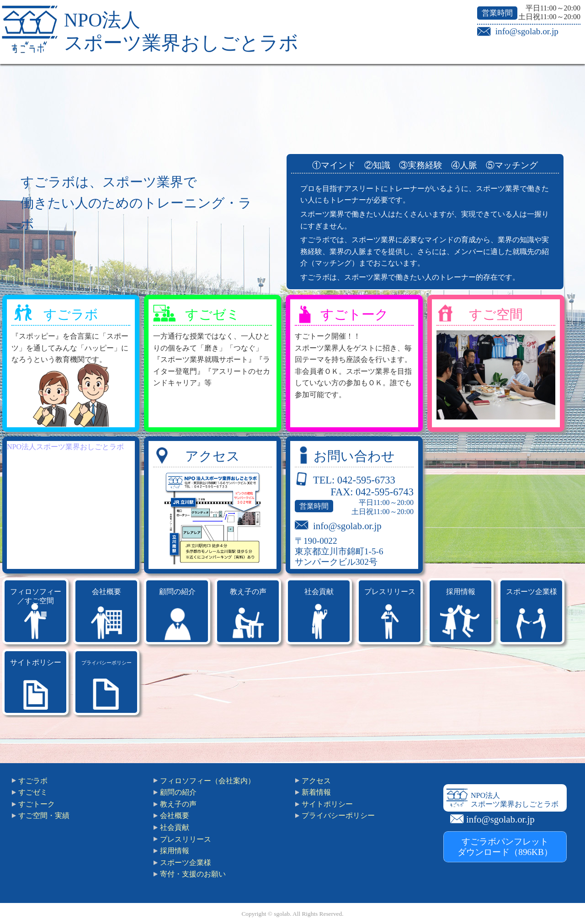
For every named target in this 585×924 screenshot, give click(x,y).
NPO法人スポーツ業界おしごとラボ (65, 447)
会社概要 (106, 592)
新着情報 (316, 792)
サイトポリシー (36, 662)
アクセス (213, 456)
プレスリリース (390, 592)
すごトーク (354, 314)
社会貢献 (319, 592)
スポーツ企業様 (532, 592)
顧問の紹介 (177, 592)
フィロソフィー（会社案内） (207, 781)
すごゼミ (213, 314)
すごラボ (71, 314)
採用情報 (461, 592)
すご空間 (496, 314)
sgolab (282, 914)
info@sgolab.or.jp (527, 31)
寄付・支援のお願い (193, 874)
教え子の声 (248, 592)
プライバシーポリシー (106, 663)
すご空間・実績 (44, 815)
